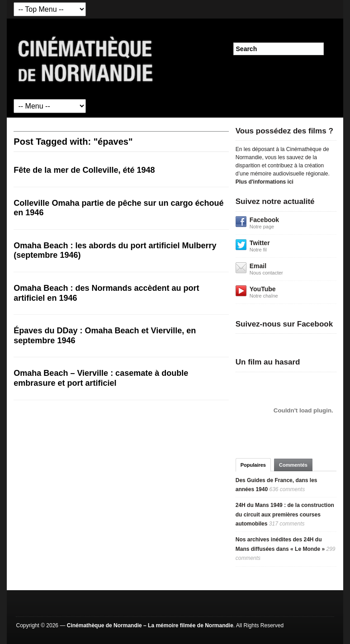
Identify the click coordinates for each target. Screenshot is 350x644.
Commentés (293, 465)
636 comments (287, 489)
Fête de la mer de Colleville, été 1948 (84, 170)
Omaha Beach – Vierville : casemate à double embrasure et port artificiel (101, 378)
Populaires (253, 465)
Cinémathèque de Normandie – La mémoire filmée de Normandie (150, 625)
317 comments (287, 524)
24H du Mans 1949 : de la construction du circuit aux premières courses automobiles (285, 514)
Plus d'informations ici (265, 182)
